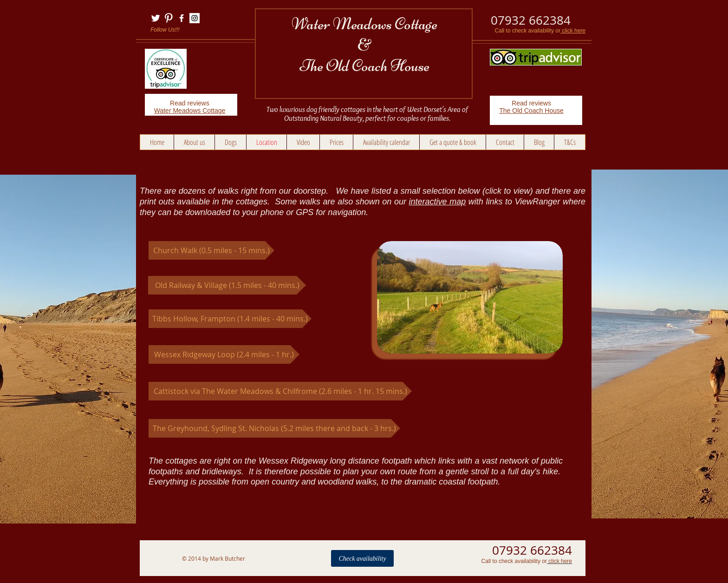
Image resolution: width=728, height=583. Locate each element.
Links (156, 573)
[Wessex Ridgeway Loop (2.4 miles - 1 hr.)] (224, 354)
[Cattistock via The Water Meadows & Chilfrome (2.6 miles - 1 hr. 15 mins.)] (280, 391)
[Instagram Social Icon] (195, 18)
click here (573, 31)
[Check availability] (362, 558)
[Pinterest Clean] (169, 18)
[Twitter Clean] (156, 18)
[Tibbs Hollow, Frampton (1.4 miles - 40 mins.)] (230, 319)
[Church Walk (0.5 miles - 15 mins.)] (211, 250)
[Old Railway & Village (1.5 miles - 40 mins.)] (227, 285)
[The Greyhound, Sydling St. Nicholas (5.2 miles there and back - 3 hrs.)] (274, 428)
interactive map (438, 202)
